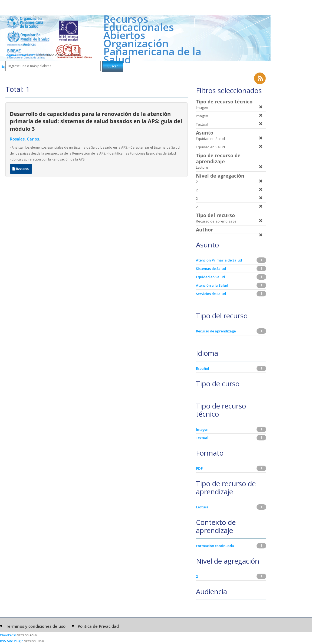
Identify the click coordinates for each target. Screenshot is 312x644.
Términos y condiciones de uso (36, 626)
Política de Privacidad (98, 626)
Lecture (202, 507)
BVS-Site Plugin (12, 641)
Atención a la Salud (212, 285)
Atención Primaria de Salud (219, 260)
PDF (199, 468)
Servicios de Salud (211, 294)
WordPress (8, 635)
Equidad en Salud (210, 277)
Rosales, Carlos (24, 139)
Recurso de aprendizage (216, 331)
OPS (33, 55)
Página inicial (16, 55)
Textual (202, 438)
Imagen (202, 429)
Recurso (21, 169)
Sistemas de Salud (211, 269)
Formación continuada (215, 546)
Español (203, 368)
